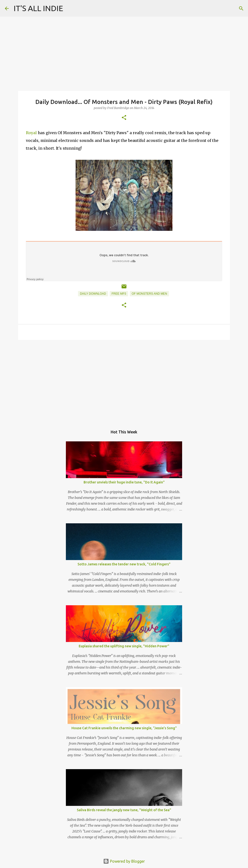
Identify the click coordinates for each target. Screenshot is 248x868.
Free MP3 (119, 294)
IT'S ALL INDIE (38, 8)
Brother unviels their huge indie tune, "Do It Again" (124, 482)
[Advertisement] (124, 381)
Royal (31, 133)
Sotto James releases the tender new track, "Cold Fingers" (124, 564)
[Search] (241, 8)
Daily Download (93, 294)
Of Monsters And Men (149, 294)
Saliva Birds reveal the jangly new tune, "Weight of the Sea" (124, 810)
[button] (124, 118)
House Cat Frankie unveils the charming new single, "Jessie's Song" (124, 728)
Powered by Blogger (124, 861)
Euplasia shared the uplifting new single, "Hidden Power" (124, 646)
